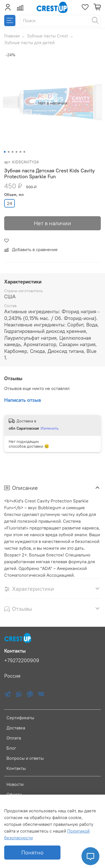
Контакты (16, 768)
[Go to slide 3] (12, 152)
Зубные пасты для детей (29, 42)
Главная (12, 36)
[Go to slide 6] (24, 152)
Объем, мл (14, 195)
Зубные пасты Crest (47, 36)
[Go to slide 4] (16, 152)
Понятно (32, 852)
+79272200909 (22, 660)
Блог (11, 748)
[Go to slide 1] (4, 152)
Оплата (14, 738)
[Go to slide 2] (8, 152)
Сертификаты (20, 718)
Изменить (50, 428)
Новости (15, 784)
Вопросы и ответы (25, 758)
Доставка (16, 728)
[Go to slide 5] (20, 152)
